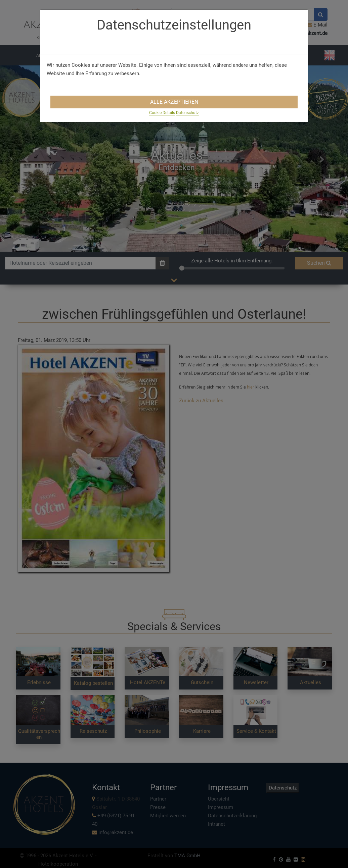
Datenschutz (187, 113)
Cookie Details (162, 113)
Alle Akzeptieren (174, 102)
